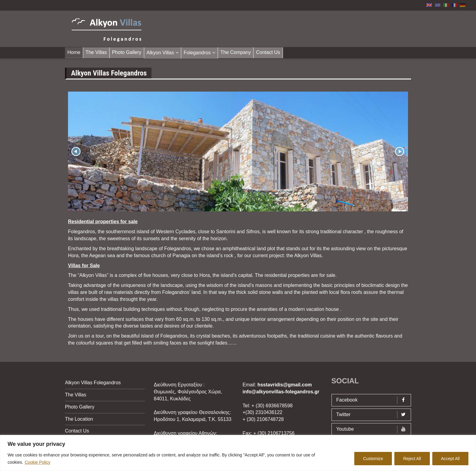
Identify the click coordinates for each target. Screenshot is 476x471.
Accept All (450, 459)
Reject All (412, 459)
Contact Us (268, 52)
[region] (238, 453)
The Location (79, 419)
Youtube (373, 429)
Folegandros (197, 53)
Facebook (373, 400)
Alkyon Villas (160, 53)
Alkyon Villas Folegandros (93, 383)
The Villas (96, 52)
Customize (373, 459)
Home (74, 52)
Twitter (373, 415)
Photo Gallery (127, 52)
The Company (236, 52)
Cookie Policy (37, 462)
